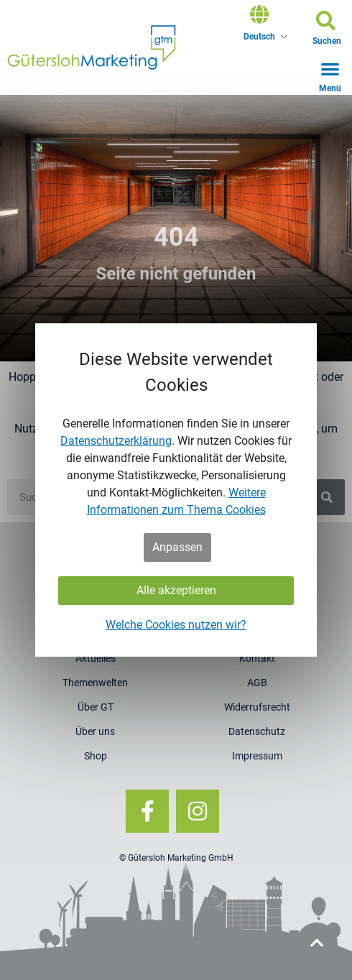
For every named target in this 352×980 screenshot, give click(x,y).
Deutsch (259, 37)
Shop (96, 756)
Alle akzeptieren (176, 590)
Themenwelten (95, 683)
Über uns (95, 731)
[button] (327, 31)
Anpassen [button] (177, 547)
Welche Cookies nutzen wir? (176, 625)
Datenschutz (257, 731)
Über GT (96, 707)
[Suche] (327, 497)
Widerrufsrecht (257, 707)
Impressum (257, 756)
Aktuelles (96, 658)
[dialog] (176, 490)
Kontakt (257, 658)
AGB (257, 683)
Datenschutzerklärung (116, 441)
